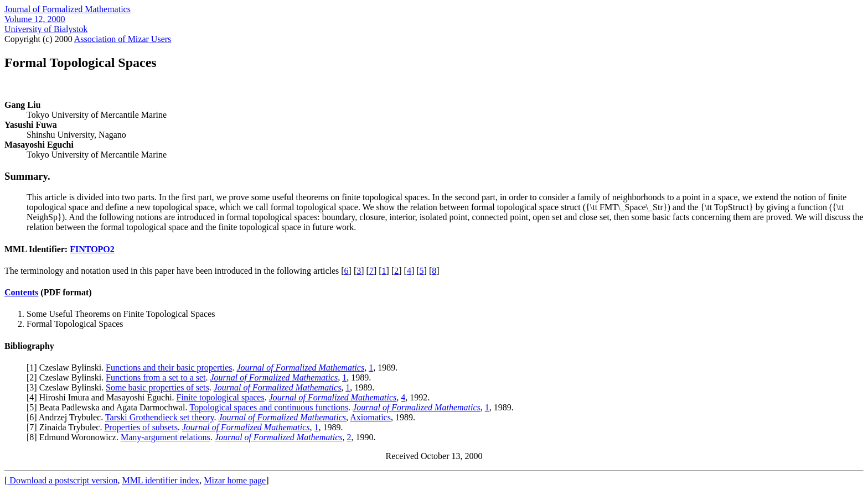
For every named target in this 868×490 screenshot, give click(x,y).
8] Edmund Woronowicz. (75, 437)
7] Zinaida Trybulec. (67, 427)
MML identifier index (161, 480)
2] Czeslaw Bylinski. (68, 377)
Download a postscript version (62, 480)
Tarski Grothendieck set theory (159, 417)
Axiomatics (370, 417)
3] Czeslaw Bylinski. (68, 387)
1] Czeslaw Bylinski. (68, 367)
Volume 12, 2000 (35, 19)
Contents (21, 292)
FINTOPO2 (92, 249)
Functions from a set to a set (156, 377)
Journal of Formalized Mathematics (68, 9)
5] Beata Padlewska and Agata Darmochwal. (109, 407)
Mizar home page (235, 480)
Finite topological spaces (221, 397)
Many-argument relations (166, 437)
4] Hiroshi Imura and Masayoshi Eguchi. (103, 397)
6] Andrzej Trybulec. (67, 417)
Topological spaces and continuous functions (269, 407)
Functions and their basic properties (169, 367)
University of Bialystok (46, 29)
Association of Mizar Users (123, 39)
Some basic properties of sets (157, 387)
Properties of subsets (141, 427)
